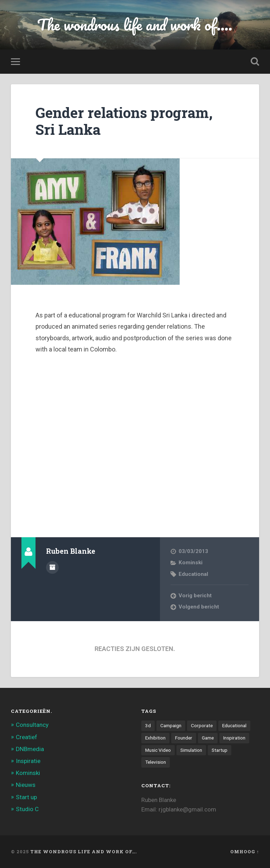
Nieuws (26, 785)
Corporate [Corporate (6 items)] (202, 725)
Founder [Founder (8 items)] (184, 738)
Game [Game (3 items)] (208, 738)
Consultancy (32, 725)
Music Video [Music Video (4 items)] (158, 750)
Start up (26, 797)
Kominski (191, 563)
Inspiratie (28, 761)
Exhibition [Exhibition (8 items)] (155, 738)
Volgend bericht (199, 607)
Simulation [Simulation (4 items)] (191, 750)
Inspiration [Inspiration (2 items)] (234, 738)
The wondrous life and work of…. (83, 851)
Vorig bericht (195, 596)
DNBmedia (30, 749)
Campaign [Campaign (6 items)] (171, 725)
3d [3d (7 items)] (148, 725)
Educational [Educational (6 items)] (234, 725)
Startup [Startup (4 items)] (220, 750)
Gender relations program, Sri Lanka (124, 121)
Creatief (27, 737)
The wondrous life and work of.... (135, 24)
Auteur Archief (52, 567)
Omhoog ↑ (245, 851)
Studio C (27, 809)
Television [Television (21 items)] (156, 762)
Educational (193, 574)
